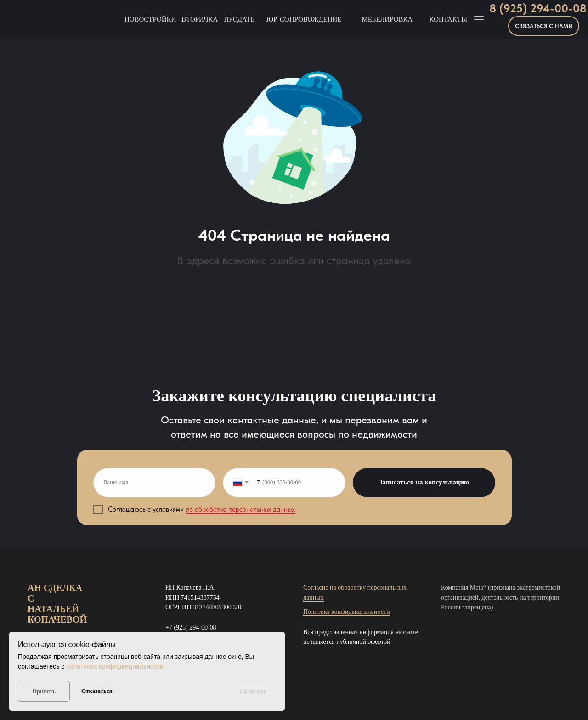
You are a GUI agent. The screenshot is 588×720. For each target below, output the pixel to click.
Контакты (448, 19)
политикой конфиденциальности (115, 666)
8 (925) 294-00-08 (538, 8)
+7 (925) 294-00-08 (191, 627)
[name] (155, 483)
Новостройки (150, 19)
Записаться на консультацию (424, 482)
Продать (239, 19)
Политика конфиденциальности (347, 612)
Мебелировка (387, 19)
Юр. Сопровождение (304, 19)
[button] (544, 26)
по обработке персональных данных (240, 509)
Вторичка (200, 19)
